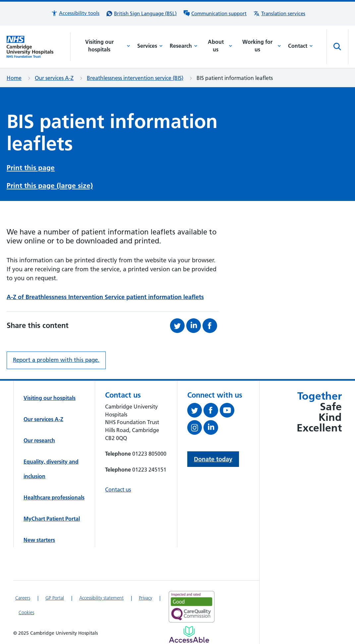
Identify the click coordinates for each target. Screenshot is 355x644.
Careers (23, 598)
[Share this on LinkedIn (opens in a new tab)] (194, 326)
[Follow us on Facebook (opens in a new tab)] (212, 412)
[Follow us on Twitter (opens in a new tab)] (195, 412)
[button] (75, 13)
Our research (39, 440)
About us (220, 46)
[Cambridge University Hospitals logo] (39, 47)
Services (150, 46)
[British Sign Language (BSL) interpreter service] (141, 14)
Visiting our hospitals (108, 46)
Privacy (146, 598)
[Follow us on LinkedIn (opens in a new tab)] (212, 429)
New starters (39, 540)
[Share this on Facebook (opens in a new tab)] (211, 326)
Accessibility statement (101, 598)
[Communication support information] (215, 14)
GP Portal (55, 598)
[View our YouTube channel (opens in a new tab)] (228, 412)
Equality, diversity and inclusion (51, 469)
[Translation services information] (279, 14)
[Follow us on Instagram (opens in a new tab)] (195, 429)
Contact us (118, 489)
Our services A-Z (54, 78)
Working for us (262, 46)
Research (184, 46)
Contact (300, 46)
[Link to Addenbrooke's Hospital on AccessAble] (189, 634)
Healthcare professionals (54, 497)
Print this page (31, 168)
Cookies (26, 612)
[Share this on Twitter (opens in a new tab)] (178, 326)
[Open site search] (337, 47)
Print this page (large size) (50, 186)
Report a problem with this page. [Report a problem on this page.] (56, 360)
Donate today (213, 459)
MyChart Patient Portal (52, 519)
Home (14, 78)
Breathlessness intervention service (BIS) (135, 78)
